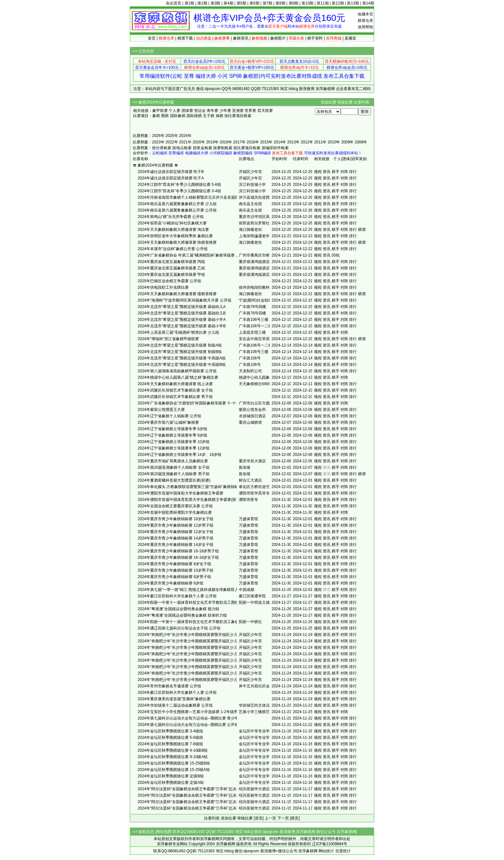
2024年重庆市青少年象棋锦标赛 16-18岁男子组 (178, 551)
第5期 (242, 3)
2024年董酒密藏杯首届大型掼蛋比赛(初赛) (174, 480)
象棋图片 (278, 38)
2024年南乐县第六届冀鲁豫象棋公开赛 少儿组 (177, 204)
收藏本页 (365, 14)
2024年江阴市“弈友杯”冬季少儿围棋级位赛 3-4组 (179, 191)
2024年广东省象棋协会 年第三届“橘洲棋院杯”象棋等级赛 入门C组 (194, 255)
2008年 (361, 142)
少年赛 (225, 111)
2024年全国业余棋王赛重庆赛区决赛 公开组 (175, 506)
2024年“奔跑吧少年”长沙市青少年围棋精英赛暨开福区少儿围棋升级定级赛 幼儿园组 (209, 673)
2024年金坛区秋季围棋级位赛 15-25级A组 (174, 770)
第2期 (202, 3)
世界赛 (250, 111)
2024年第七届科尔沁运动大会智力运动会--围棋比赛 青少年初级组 (194, 718)
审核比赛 (345, 102)
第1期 (189, 3)
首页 (152, 38)
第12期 (338, 3)
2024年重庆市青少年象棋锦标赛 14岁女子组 (175, 545)
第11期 (323, 3)
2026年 (158, 136)
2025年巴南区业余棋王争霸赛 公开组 (169, 281)
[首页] (259, 818)
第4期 (228, 3)
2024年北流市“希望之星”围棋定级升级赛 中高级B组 (182, 365)
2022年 (172, 142)
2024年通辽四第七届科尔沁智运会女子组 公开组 (179, 628)
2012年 (307, 142)
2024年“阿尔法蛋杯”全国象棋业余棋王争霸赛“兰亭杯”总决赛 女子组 (195, 808)
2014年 (280, 142)
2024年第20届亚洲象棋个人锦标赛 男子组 (173, 474)
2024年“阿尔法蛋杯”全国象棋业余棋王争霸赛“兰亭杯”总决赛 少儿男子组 (199, 795)
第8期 (280, 3)
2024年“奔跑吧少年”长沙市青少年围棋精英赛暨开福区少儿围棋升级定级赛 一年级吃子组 (213, 667)
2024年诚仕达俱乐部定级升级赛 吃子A (171, 178)
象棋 (156, 116)
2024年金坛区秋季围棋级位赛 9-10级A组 (173, 757)
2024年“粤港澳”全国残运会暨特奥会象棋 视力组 (178, 609)
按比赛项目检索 (238, 116)
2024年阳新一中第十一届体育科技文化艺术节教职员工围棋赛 (190, 602)
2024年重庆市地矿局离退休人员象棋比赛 (173, 461)
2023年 (158, 142)
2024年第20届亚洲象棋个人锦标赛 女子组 (173, 467)
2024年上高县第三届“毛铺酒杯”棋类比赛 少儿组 (178, 332)
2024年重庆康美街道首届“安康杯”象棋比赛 (174, 699)
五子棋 (209, 116)
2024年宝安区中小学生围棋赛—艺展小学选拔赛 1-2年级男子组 (191, 712)
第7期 (268, 3)
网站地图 (164, 832)
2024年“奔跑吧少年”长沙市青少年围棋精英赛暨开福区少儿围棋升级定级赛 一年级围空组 (213, 660)
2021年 (185, 142)
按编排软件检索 (275, 148)
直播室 (350, 38)
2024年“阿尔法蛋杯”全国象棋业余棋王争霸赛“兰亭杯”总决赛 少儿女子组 (199, 802)
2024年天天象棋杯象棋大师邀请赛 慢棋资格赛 (177, 294)
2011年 (321, 142)
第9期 (294, 3)
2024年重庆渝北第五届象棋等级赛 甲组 (171, 275)
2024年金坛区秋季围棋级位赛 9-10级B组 (173, 750)
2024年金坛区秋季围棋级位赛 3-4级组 (170, 731)
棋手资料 (315, 38)
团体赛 (187, 111)
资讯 (327, 172)
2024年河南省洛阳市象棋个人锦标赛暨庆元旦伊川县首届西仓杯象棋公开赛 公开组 (208, 197)
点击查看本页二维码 (353, 89)
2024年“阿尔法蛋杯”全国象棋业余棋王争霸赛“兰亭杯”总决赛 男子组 (195, 789)
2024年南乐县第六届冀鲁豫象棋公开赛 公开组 (177, 210)
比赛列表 (362, 102)
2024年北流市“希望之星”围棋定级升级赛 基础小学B (182, 326)
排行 (353, 172)
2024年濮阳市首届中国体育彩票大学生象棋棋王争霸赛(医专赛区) (193, 500)
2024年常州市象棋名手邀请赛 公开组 (169, 686)
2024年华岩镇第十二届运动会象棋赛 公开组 (175, 705)
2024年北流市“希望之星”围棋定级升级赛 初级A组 (180, 345)
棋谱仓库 (365, 21)
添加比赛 (328, 102)
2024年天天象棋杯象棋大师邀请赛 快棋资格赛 (177, 242)
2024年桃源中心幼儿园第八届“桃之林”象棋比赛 (178, 377)
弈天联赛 (265, 111)
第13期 (353, 3)
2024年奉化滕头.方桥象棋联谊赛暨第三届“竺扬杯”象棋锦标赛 (190, 487)
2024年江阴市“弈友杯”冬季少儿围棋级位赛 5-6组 (179, 185)
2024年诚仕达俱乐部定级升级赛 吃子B (171, 172)
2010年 (334, 142)
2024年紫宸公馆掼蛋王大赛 (161, 410)
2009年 (348, 142)
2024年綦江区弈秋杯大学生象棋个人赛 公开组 (177, 596)
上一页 (270, 818)
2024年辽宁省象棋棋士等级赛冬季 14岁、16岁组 (180, 455)
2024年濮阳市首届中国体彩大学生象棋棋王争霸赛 (180, 493)
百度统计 (343, 851)
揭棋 (220, 116)
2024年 (185, 136)
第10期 (307, 3)
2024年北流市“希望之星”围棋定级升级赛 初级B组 (180, 352)
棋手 (336, 172)
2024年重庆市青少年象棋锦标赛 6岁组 (171, 583)
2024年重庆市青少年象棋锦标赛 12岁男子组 (175, 525)
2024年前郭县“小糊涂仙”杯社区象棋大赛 (172, 223)
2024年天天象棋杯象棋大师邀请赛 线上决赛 (175, 384)
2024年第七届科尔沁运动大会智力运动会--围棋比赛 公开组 (188, 725)
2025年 (172, 136)
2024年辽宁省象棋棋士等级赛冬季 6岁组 (172, 429)
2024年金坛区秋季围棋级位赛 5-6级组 (170, 738)
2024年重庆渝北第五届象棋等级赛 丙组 (171, 262)
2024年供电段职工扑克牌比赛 (163, 287)
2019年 (212, 142)
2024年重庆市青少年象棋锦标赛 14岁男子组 (175, 538)
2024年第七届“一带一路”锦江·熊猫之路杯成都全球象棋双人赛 (190, 590)
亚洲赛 (238, 111)
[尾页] (295, 818)
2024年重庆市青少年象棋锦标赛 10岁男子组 (175, 570)
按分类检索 (162, 148)
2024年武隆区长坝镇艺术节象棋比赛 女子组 (175, 390)
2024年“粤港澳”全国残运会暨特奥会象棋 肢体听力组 (182, 615)
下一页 (283, 818)
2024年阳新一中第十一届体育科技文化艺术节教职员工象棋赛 (190, 622)
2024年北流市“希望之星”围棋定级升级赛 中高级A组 (182, 358)
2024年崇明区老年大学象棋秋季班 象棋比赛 (175, 236)
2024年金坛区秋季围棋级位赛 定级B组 (171, 776)
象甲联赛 (160, 111)
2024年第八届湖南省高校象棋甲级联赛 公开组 (177, 371)
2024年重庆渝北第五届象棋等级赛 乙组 (171, 268)
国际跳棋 (194, 116)
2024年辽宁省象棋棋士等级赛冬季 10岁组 (173, 442)
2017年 (239, 142)
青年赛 (212, 111)
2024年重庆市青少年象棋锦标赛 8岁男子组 (174, 577)
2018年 (226, 142)
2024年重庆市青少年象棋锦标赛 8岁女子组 (174, 564)
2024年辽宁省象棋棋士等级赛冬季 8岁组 (172, 435)
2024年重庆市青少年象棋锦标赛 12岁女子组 (175, 532)
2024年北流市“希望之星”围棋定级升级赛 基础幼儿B (182, 313)
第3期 (216, 3)
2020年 (199, 142)
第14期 (368, 3)
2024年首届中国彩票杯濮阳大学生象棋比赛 (175, 512)
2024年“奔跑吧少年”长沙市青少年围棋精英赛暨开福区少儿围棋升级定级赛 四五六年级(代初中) (218, 635)
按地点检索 (182, 148)
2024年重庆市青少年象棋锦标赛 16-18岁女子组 (178, 557)
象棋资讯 (241, 38)
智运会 (200, 111)
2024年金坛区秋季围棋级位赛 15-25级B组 (174, 763)
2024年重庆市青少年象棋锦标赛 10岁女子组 (175, 519)
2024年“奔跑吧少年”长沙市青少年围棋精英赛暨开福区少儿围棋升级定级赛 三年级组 (209, 641)
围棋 (165, 116)
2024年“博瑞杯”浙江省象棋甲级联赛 (168, 339)
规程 (318, 172)
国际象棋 (178, 116)
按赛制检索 (223, 148)
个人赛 (175, 111)
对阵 (344, 172)
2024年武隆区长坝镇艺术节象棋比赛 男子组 (175, 397)
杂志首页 (174, 3)
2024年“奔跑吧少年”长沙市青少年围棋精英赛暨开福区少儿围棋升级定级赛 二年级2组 (210, 680)
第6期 (254, 3)
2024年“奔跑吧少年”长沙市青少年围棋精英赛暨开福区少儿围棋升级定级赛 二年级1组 (210, 647)
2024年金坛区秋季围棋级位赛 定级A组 (171, 783)
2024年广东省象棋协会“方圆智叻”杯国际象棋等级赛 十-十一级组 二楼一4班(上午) (207, 403)
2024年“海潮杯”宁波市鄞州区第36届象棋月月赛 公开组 (184, 300)
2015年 (266, 142)
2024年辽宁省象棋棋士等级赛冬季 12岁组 (173, 448)
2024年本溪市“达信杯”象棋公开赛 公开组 (173, 249)
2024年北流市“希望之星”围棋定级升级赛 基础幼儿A (182, 307)
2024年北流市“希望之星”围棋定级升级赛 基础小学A (182, 320)
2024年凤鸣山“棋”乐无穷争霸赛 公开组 (171, 217)
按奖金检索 (203, 148)
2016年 (253, 142)
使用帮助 (365, 27)
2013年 (293, 142)
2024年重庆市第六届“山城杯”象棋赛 (168, 422)
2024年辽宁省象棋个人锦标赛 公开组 (169, 416)
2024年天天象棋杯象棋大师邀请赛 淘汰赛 (173, 230)
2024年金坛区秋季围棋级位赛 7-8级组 (170, 744)
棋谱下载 (185, 38)
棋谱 (362, 230)
